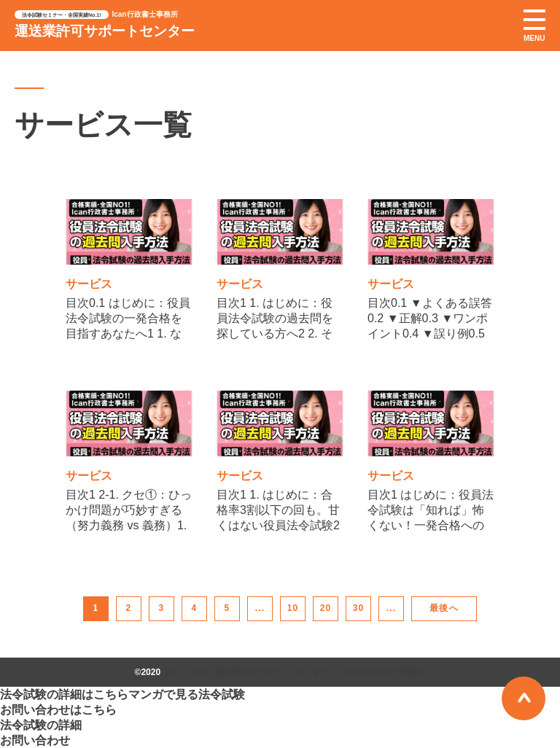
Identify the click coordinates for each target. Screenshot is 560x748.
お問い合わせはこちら (58, 710)
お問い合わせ (35, 740)
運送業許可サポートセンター (105, 31)
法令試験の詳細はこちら (64, 694)
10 (293, 608)
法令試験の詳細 (41, 725)
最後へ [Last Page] (444, 608)
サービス (89, 284)
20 (326, 608)
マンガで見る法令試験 (187, 694)
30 (359, 608)
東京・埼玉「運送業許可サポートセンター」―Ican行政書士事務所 (294, 672)
